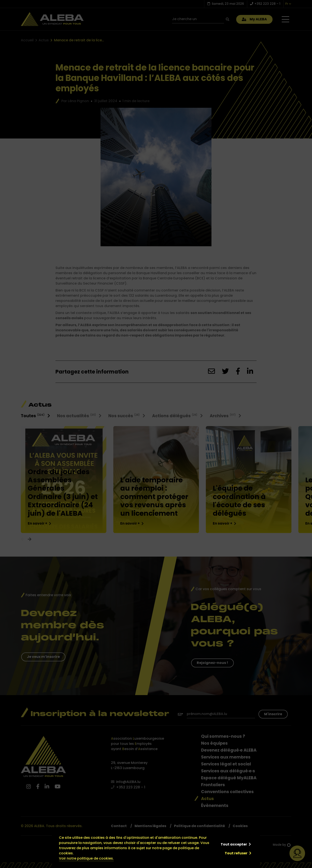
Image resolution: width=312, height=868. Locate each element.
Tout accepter (234, 844)
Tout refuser (236, 853)
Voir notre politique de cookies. (86, 858)
